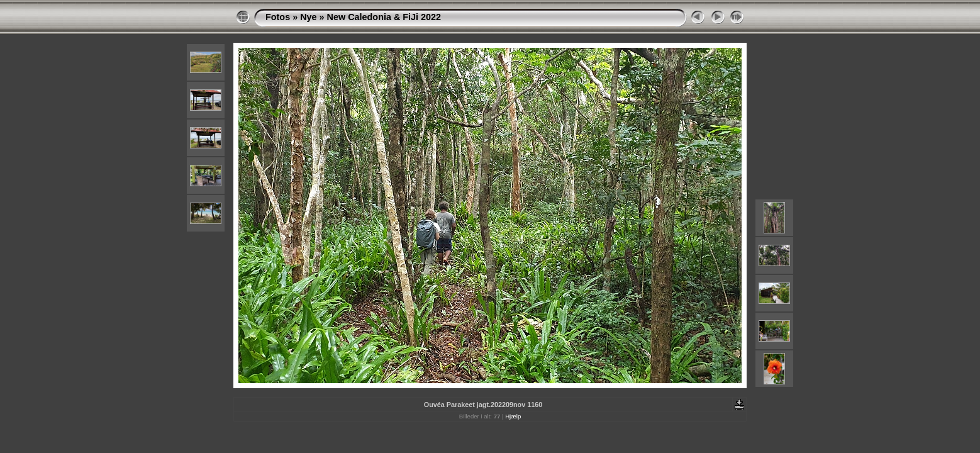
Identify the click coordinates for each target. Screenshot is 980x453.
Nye (308, 17)
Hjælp (513, 416)
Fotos (278, 17)
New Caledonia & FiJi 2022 (384, 17)
